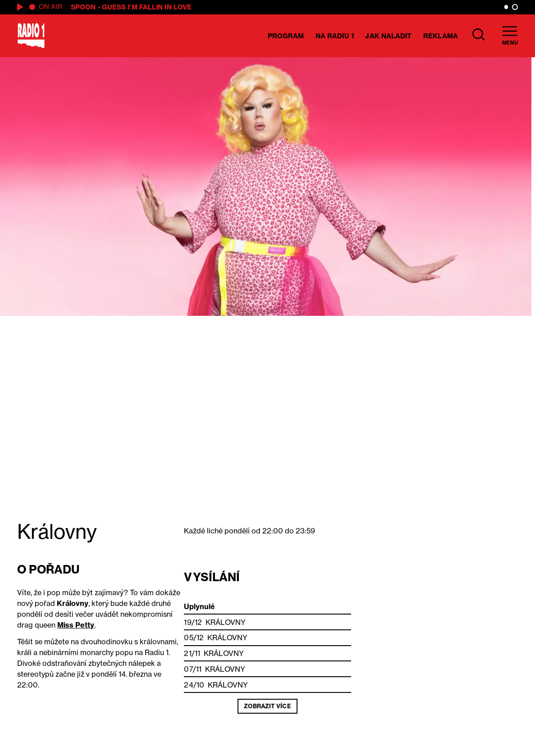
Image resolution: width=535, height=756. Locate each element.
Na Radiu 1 (335, 36)
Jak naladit (388, 36)
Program (286, 36)
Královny (226, 622)
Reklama (441, 36)
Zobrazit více (267, 706)
